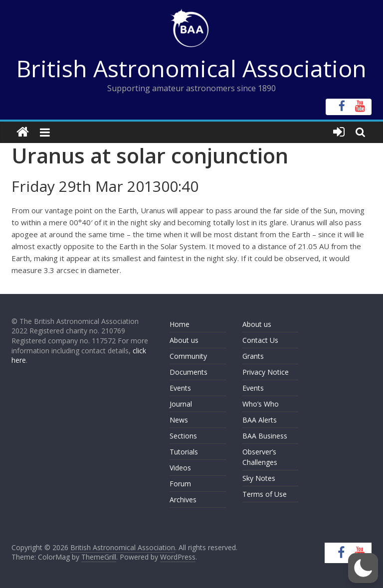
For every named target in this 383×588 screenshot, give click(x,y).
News (179, 420)
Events (180, 388)
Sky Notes (259, 478)
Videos (180, 468)
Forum (180, 484)
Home (180, 324)
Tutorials (184, 452)
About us (184, 340)
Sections (183, 436)
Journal (181, 404)
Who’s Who (261, 404)
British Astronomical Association (191, 68)
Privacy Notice (266, 372)
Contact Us (260, 340)
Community (188, 356)
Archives (183, 500)
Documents (189, 372)
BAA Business (265, 436)
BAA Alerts (260, 420)
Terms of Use (265, 494)
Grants (253, 356)
